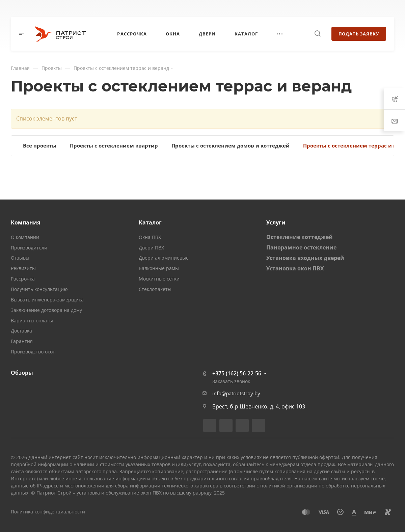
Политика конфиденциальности (48, 512)
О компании (25, 237)
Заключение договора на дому (46, 310)
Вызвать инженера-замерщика (47, 300)
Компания (25, 222)
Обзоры (22, 373)
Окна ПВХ (150, 237)
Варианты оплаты (32, 321)
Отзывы (20, 258)
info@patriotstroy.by (236, 393)
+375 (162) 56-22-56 (237, 373)
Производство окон (33, 352)
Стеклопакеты (155, 289)
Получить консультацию (39, 289)
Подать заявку (359, 34)
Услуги (276, 222)
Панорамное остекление (301, 247)
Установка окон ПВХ (295, 268)
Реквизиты (23, 268)
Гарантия (22, 341)
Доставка (21, 331)
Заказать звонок (231, 381)
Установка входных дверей (305, 258)
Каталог (150, 222)
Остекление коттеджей (300, 237)
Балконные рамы (159, 268)
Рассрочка (23, 279)
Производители (29, 248)
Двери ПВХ (151, 248)
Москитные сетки (159, 279)
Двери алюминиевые (164, 258)
